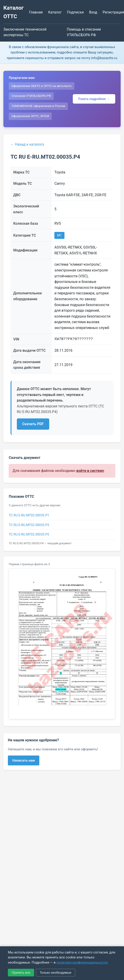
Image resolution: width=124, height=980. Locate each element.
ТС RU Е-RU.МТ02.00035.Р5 (29, 534)
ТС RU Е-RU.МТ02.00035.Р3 (29, 525)
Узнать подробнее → (94, 99)
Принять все (21, 973)
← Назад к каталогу (27, 144)
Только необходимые (56, 973)
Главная (36, 12)
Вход (93, 12)
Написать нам (24, 760)
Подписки (75, 12)
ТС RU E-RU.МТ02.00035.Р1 (29, 515)
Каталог (55, 12)
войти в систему (90, 471)
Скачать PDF (33, 424)
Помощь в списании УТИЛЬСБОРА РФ (84, 32)
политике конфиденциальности (82, 962)
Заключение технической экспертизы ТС (25, 32)
